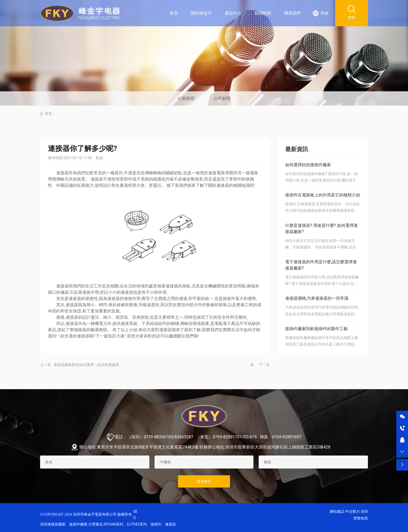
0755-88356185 (158, 437)
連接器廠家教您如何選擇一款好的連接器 (86, 365)
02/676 (250, 437)
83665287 (184, 437)
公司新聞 (222, 98)
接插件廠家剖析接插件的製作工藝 (316, 329)
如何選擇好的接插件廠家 (308, 165)
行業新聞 (186, 98)
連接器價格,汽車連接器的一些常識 (317, 298)
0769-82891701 (227, 437)
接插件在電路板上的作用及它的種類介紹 (323, 195)
